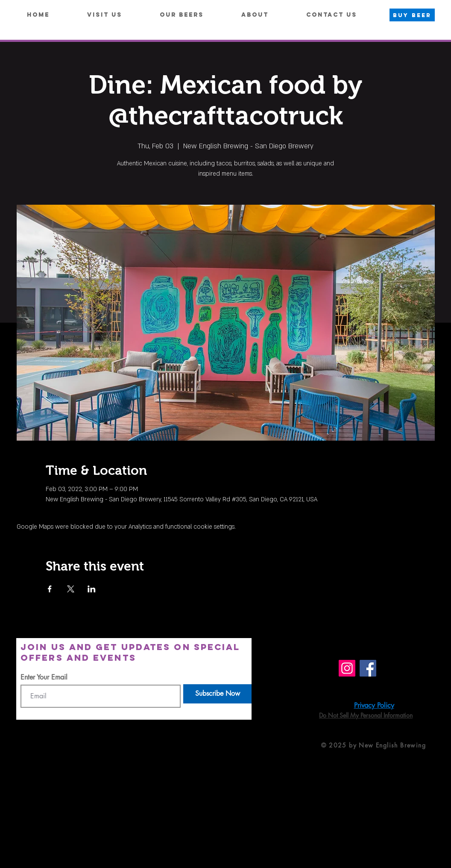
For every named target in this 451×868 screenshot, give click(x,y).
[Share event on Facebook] (50, 589)
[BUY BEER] (412, 15)
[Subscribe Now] (217, 694)
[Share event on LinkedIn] (92, 589)
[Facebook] (368, 668)
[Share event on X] (71, 589)
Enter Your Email (44, 677)
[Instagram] (347, 668)
